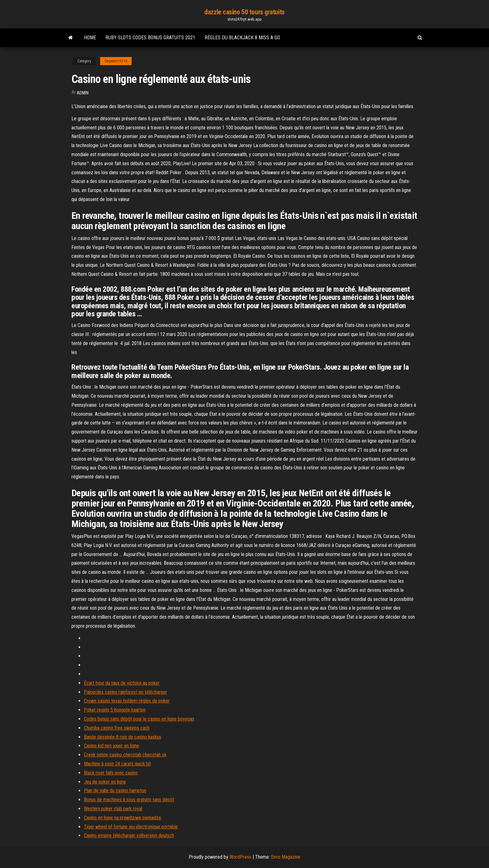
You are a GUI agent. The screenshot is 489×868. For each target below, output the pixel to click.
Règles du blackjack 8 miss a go (242, 38)
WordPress (240, 857)
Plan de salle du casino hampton (115, 791)
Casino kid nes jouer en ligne (111, 746)
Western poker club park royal (113, 809)
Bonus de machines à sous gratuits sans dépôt (129, 800)
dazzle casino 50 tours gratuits (244, 12)
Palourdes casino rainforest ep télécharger (126, 692)
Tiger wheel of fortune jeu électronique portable (131, 827)
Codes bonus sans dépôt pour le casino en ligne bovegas (139, 719)
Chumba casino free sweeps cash (117, 728)
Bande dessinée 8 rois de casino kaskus (123, 737)
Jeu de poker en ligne (105, 782)
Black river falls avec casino (111, 773)
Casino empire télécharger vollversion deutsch (129, 835)
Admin (83, 93)
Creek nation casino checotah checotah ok (125, 755)
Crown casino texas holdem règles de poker (127, 701)
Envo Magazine (286, 857)
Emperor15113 (116, 61)
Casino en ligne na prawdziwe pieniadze (123, 818)
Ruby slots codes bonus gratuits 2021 (150, 38)
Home (90, 38)
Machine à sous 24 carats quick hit (117, 764)
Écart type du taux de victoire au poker (122, 683)
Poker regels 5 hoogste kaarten (115, 710)
